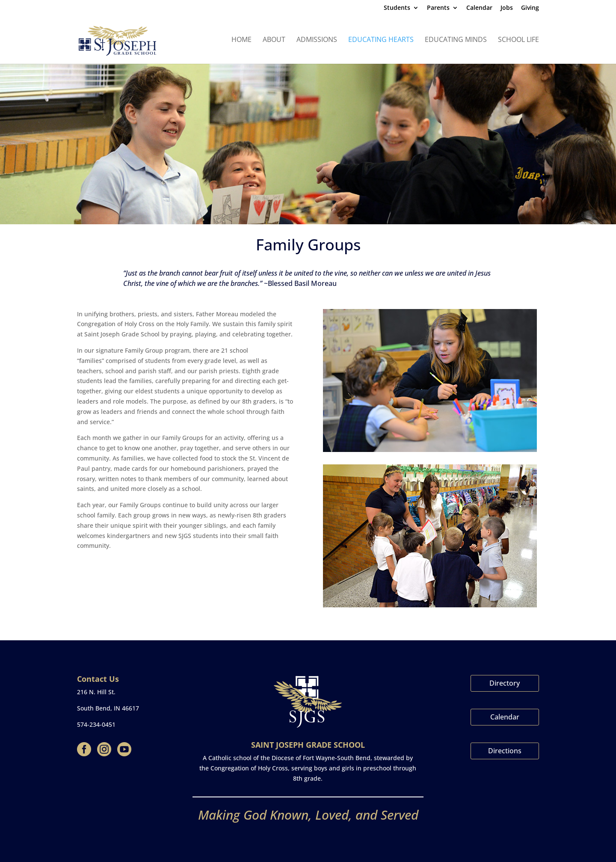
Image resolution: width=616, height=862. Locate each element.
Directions (505, 751)
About (274, 40)
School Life (518, 40)
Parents (438, 8)
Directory (505, 683)
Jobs (507, 8)
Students (397, 8)
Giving (530, 8)
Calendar (479, 8)
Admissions (317, 40)
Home (241, 40)
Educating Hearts (381, 40)
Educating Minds (456, 40)
